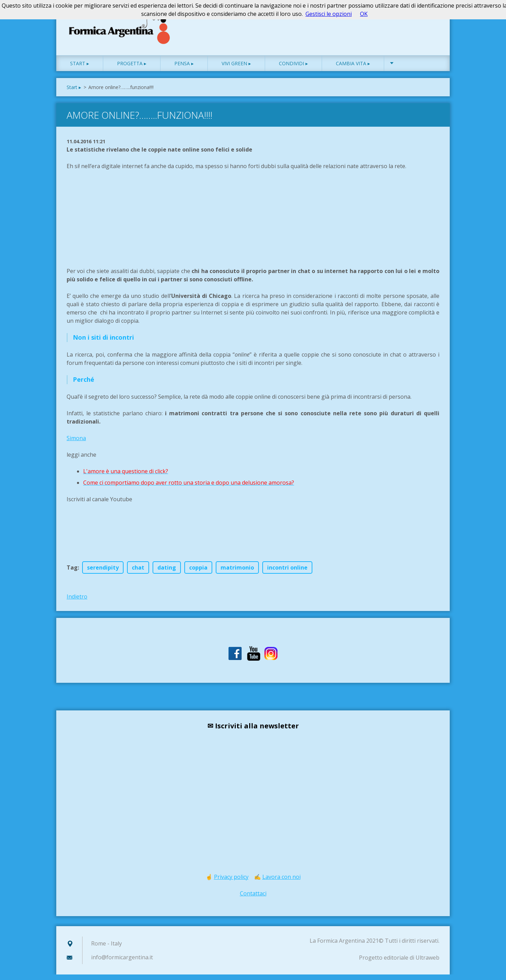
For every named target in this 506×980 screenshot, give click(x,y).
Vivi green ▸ (236, 69)
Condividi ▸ (293, 69)
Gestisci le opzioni (329, 14)
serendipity (103, 573)
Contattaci (253, 899)
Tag (72, 573)
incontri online (287, 573)
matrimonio (237, 573)
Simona (76, 444)
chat (138, 573)
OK (364, 14)
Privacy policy (231, 882)
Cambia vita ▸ (353, 69)
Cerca (432, 20)
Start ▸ (80, 69)
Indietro (77, 602)
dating (167, 573)
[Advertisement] (118, 227)
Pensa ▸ (184, 69)
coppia (198, 573)
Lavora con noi (281, 882)
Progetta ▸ (132, 69)
